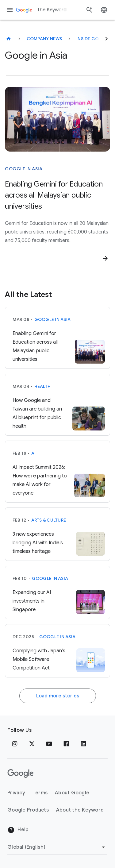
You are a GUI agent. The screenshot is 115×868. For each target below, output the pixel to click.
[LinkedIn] (83, 744)
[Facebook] (66, 744)
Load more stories (58, 696)
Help (18, 830)
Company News (44, 39)
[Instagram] (15, 744)
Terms (40, 793)
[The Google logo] (21, 773)
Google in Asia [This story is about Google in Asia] (24, 169)
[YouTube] (49, 744)
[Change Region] (57, 847)
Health (43, 386)
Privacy (16, 793)
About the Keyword (80, 810)
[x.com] (32, 744)
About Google (72, 793)
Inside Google (94, 39)
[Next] (106, 39)
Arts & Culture (49, 520)
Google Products (28, 810)
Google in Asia (53, 319)
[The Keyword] (9, 39)
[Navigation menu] (10, 10)
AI (34, 453)
